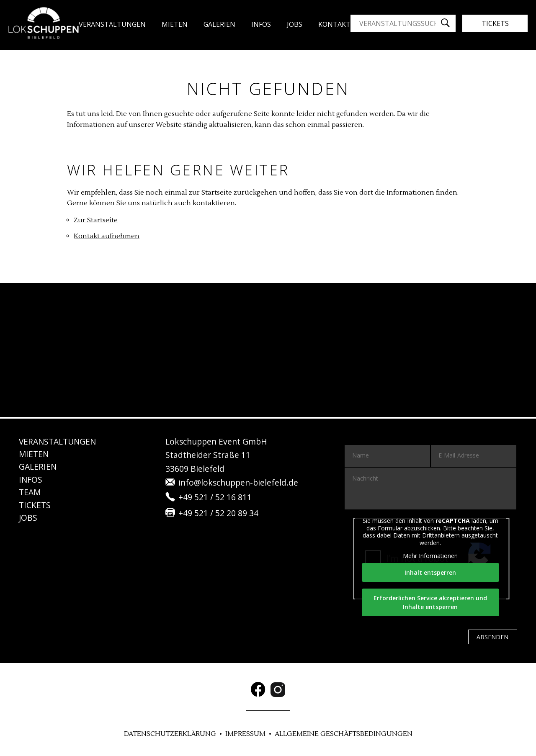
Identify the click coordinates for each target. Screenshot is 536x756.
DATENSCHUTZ (170, 734)
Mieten (175, 24)
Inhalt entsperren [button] (431, 572)
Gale (219, 24)
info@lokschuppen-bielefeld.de (238, 482)
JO (295, 24)
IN (31, 480)
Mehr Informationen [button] (431, 556)
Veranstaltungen (112, 24)
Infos (261, 24)
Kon (334, 24)
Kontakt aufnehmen (107, 236)
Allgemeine (344, 734)
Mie (34, 454)
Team (30, 492)
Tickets (495, 23)
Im (245, 734)
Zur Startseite (96, 220)
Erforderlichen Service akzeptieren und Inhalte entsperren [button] (431, 602)
